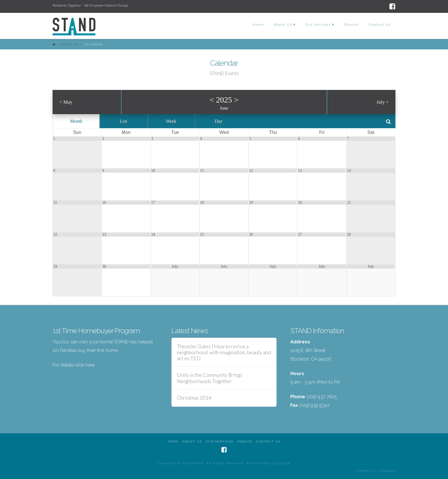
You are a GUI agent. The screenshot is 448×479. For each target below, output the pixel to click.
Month (76, 121)
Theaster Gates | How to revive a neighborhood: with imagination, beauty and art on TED (224, 352)
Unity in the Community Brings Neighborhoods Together (210, 378)
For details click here (74, 365)
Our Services (220, 441)
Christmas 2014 (194, 398)
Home (173, 441)
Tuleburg (387, 471)
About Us (70, 44)
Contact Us (268, 441)
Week (171, 121)
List (124, 121)
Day (219, 121)
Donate (245, 441)
